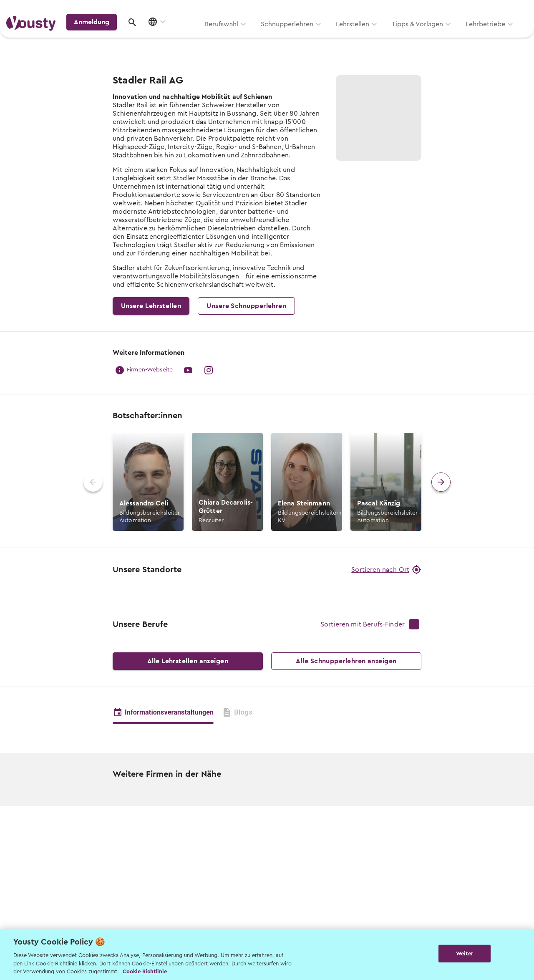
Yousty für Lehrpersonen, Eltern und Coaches (373, 9)
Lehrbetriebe (379, 36)
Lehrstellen (246, 36)
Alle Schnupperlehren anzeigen (346, 808)
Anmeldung (456, 35)
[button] (148, 482)
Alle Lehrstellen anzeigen (188, 808)
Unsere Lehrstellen (151, 306)
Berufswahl (115, 36)
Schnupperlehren (181, 36)
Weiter (465, 953)
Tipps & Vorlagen (311, 36)
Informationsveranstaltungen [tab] (163, 859)
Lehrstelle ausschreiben (492, 9)
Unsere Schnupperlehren (246, 306)
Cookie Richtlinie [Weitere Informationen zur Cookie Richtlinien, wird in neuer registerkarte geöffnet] (145, 971)
